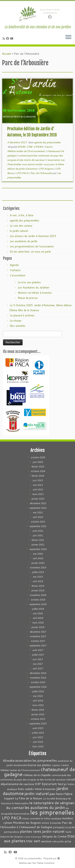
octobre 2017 (38, 641)
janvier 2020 (38, 563)
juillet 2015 (38, 733)
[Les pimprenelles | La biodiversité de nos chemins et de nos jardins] (37, 13)
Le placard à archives (22, 315)
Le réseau (16, 321)
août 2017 (38, 650)
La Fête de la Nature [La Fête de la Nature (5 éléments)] (28, 798)
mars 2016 (38, 705)
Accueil (6, 54)
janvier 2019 (38, 591)
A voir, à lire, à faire (22, 215)
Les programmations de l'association (32, 246)
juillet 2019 (38, 572)
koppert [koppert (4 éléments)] (9, 798)
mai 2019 (38, 577)
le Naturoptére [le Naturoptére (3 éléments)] (20, 803)
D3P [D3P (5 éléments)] (38, 784)
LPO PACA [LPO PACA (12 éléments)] (12, 818)
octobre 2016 (38, 682)
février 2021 (38, 540)
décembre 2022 (38, 503)
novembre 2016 (38, 678)
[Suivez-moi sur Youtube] (12, 39)
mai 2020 (38, 554)
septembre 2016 (38, 687)
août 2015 (38, 728)
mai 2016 (38, 696)
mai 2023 (38, 485)
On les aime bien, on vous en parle (30, 252)
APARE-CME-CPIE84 (30, 147)
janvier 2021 (38, 545)
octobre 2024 (38, 471)
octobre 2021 (38, 522)
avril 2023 (38, 490)
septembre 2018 (38, 604)
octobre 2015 (38, 719)
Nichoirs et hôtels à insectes (35, 293)
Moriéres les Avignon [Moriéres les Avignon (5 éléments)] (27, 823)
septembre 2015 (38, 724)
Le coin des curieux (21, 226)
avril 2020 (38, 558)
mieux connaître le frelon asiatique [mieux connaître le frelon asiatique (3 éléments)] (42, 818)
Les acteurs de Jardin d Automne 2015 (33, 236)
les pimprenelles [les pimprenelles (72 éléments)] (52, 812)
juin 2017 (38, 659)
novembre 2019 (38, 568)
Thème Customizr (45, 863)
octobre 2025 (38, 457)
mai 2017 (38, 664)
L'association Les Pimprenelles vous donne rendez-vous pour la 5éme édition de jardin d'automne (36, 164)
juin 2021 (38, 535)
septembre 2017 (38, 646)
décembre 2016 (38, 673)
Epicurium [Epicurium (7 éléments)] (49, 784)
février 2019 (38, 586)
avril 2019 (38, 581)
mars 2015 (38, 747)
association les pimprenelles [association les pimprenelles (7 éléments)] (36, 760)
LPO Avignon (46, 169)
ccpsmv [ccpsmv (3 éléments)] (56, 765)
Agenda (14, 265)
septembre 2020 (38, 549)
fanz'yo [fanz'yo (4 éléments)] (62, 784)
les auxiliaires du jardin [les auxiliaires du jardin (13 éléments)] (45, 807)
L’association (18, 275)
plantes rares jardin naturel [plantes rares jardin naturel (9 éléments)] (42, 831)
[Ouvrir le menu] (68, 37)
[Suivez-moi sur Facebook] (8, 39)
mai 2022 (38, 513)
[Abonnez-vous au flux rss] (4, 39)
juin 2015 (38, 737)
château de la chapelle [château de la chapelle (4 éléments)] (37, 775)
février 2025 (38, 467)
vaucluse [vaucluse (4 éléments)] (46, 841)
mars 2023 (38, 494)
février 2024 (38, 476)
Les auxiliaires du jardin (24, 241)
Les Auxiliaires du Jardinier (34, 287)
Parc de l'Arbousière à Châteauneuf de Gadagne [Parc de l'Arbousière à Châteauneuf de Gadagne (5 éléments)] (36, 825)
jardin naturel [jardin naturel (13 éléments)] (36, 793)
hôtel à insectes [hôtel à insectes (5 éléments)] (45, 789)
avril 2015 (38, 742)
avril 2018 (38, 618)
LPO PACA (23, 173)
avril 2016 (38, 701)
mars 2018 (38, 623)
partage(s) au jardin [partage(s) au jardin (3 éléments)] (64, 827)
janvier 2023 (38, 499)
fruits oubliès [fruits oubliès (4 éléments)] (26, 789)
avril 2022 (38, 517)
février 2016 (38, 710)
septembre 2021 (38, 526)
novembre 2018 (38, 595)
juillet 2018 (38, 609)
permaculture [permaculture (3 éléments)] (12, 832)
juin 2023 (38, 480)
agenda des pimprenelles (47, 142)
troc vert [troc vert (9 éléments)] (33, 841)
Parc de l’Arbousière (42, 173)
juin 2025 (38, 462)
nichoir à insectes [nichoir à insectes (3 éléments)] (51, 823)
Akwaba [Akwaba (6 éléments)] (9, 760)
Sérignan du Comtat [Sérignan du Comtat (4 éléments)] (54, 836)
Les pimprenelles (33, 858)
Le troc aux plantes (29, 282)
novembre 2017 (38, 636)
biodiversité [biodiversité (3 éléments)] (20, 765)
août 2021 (38, 531)
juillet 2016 (38, 691)
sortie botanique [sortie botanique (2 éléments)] (33, 837)
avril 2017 (38, 669)
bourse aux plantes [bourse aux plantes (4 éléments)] (39, 765)
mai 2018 (38, 613)
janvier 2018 (38, 627)
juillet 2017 (38, 655)
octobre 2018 (38, 600)
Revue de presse (28, 298)
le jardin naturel (19, 231)
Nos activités (18, 326)
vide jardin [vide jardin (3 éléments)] (58, 841)
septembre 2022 (38, 508)
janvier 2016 (38, 714)
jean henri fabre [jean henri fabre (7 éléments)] (61, 794)
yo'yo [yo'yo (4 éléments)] (68, 841)
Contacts (15, 270)
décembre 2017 (38, 632)
